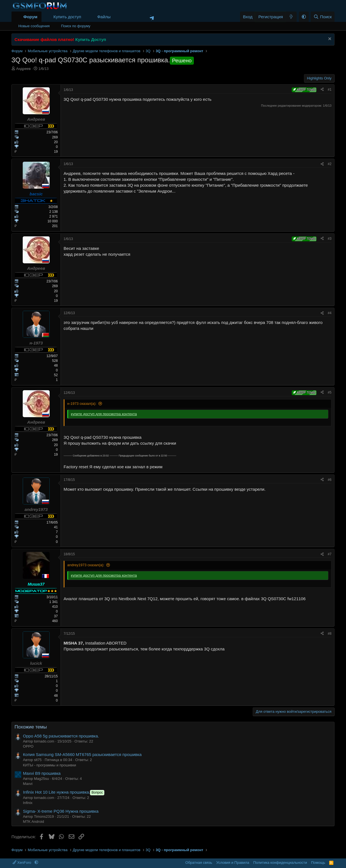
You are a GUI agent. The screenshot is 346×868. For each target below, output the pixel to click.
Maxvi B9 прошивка (42, 773)
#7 (330, 554)
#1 (330, 90)
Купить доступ (67, 17)
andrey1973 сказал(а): (86, 565)
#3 (330, 239)
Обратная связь (199, 863)
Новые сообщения (34, 26)
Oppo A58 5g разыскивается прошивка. (61, 736)
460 (55, 621)
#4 (330, 313)
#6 (330, 480)
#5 (330, 392)
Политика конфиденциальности (280, 863)
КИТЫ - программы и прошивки (49, 765)
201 (55, 226)
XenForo (22, 863)
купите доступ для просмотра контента (104, 414)
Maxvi (28, 784)
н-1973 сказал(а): (82, 404)
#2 (330, 164)
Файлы (104, 17)
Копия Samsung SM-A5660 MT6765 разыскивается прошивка (82, 754)
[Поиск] (323, 17)
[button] (115, 17)
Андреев (23, 69)
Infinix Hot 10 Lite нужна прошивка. (64, 792)
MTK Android (34, 822)
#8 (330, 634)
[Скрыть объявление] (329, 39)
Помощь (318, 863)
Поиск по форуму (76, 26)
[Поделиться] (322, 90)
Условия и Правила (233, 863)
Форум (30, 17)
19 (56, 152)
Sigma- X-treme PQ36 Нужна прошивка (61, 811)
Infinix (28, 803)
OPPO (28, 746)
